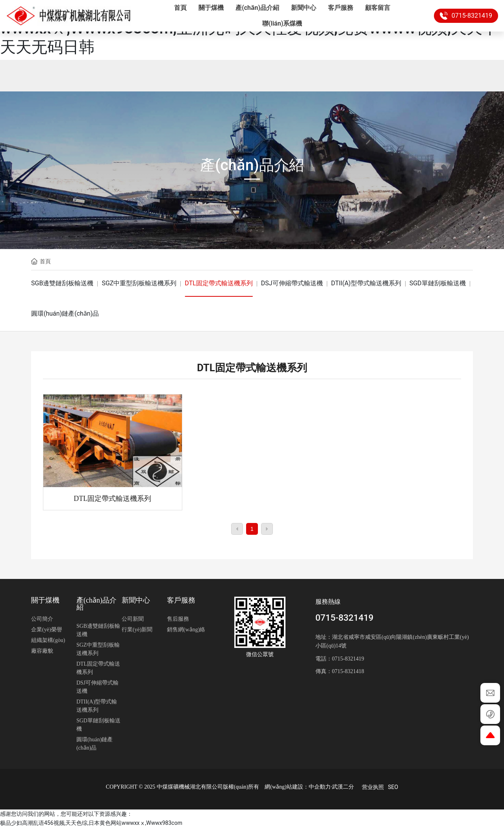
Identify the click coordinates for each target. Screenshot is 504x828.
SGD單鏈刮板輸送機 (438, 283)
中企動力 (320, 787)
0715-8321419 (466, 16)
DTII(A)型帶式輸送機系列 (366, 283)
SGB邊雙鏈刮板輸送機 (62, 283)
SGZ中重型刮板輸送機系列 (139, 283)
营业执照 (373, 787)
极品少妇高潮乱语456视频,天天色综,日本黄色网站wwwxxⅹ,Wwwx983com (91, 823)
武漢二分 (343, 787)
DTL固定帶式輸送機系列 (219, 283)
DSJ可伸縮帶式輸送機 (292, 283)
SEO (393, 787)
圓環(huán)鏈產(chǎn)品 (65, 314)
